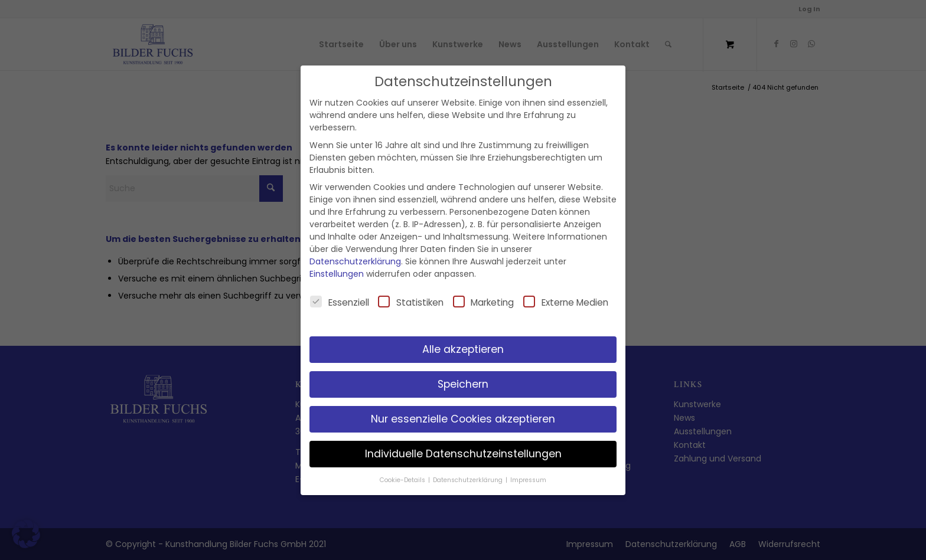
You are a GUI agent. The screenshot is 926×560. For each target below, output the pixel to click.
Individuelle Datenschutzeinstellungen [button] (463, 454)
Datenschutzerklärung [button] (469, 480)
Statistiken (411, 302)
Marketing (484, 302)
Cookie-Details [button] (403, 480)
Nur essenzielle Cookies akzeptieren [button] (463, 419)
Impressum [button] (528, 480)
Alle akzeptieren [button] (463, 349)
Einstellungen (337, 274)
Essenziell (340, 302)
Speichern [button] (463, 384)
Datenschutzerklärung (355, 261)
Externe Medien (566, 302)
